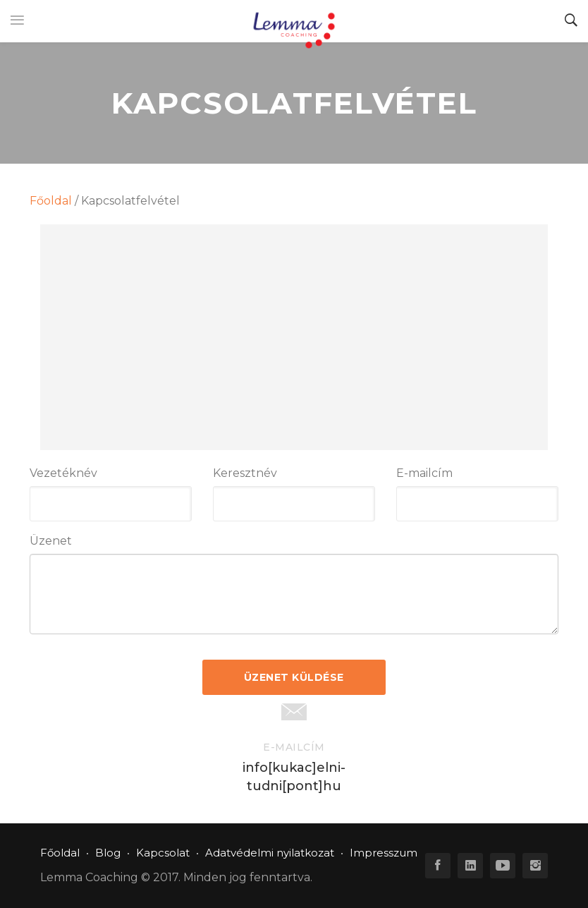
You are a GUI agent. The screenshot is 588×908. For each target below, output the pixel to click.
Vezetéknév (63, 473)
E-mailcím (424, 473)
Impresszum (384, 853)
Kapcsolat (163, 853)
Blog (108, 853)
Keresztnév (245, 473)
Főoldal (51, 201)
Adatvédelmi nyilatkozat (270, 853)
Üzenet (51, 541)
